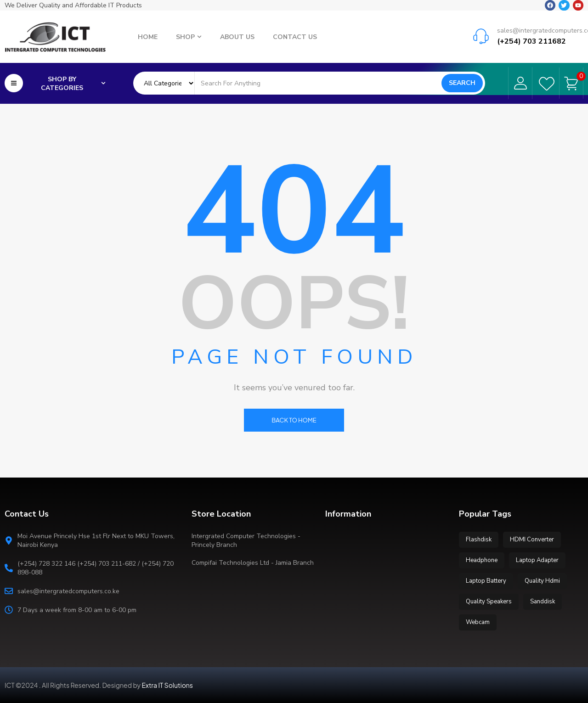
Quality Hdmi (542, 581)
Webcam (478, 622)
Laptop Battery (486, 581)
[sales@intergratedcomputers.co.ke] (481, 34)
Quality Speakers (489, 602)
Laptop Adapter (537, 560)
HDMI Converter (532, 540)
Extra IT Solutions (167, 685)
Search (462, 82)
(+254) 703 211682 (531, 39)
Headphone (482, 560)
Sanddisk (543, 602)
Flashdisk (479, 540)
